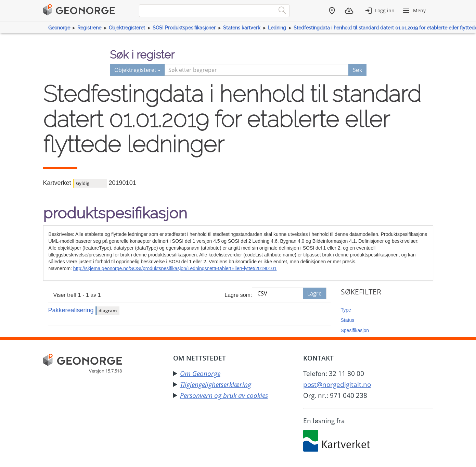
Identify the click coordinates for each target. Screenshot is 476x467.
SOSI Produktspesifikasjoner (184, 28)
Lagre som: (238, 295)
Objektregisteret (127, 28)
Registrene (89, 28)
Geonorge (59, 28)
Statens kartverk (242, 28)
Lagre (314, 293)
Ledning (277, 28)
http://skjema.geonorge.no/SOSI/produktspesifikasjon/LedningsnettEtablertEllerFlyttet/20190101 (175, 268)
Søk (357, 70)
